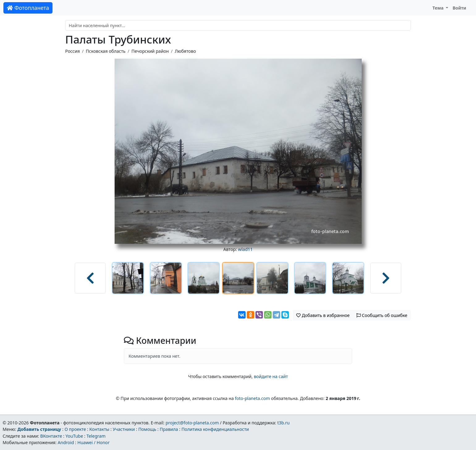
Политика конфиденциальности (215, 429)
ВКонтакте (51, 436)
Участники (124, 429)
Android (66, 442)
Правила (169, 429)
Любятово (185, 51)
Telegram (96, 436)
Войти (459, 8)
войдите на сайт (271, 376)
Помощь (147, 429)
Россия (72, 51)
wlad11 (245, 249)
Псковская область (106, 51)
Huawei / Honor (93, 442)
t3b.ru (284, 423)
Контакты (99, 429)
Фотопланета (28, 8)
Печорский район (150, 51)
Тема (439, 8)
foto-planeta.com (252, 398)
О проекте (75, 429)
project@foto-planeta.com (192, 423)
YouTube (74, 436)
